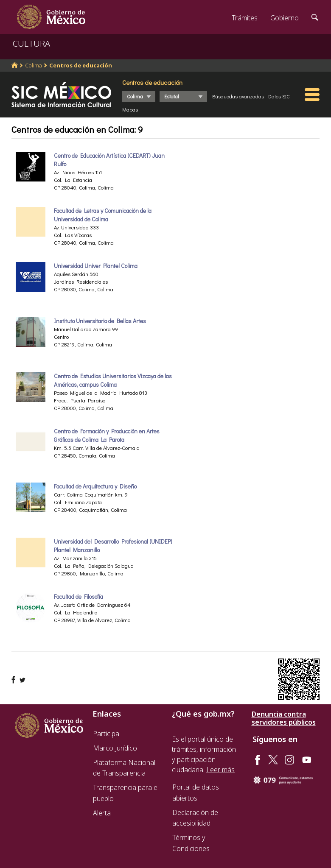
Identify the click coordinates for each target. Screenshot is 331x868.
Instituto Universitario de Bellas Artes (100, 321)
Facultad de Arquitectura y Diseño (95, 486)
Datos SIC (279, 96)
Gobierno (285, 18)
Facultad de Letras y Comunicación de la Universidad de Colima (103, 215)
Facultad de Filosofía (79, 597)
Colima (34, 65)
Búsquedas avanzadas (238, 96)
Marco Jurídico (115, 748)
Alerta (102, 813)
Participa (106, 734)
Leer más (220, 770)
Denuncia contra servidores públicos (284, 718)
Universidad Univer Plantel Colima (96, 266)
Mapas (130, 109)
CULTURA (31, 43)
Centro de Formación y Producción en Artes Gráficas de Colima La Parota (107, 435)
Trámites (245, 18)
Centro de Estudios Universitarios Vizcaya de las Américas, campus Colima (113, 380)
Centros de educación (81, 65)
